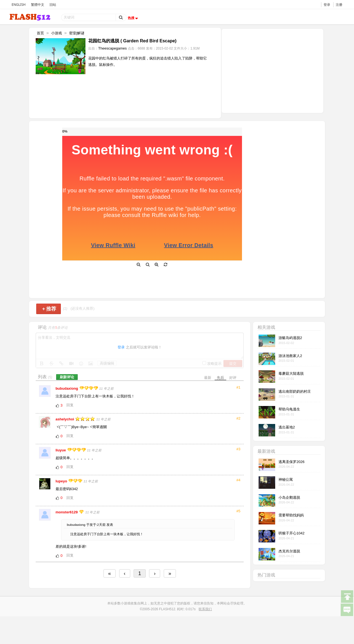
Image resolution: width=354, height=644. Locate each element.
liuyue (61, 450)
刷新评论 (67, 377)
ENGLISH (19, 5)
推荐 (49, 309)
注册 (339, 5)
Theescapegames (112, 48)
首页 (40, 33)
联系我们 (205, 609)
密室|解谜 (77, 33)
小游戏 (57, 33)
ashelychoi (65, 419)
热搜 (134, 18)
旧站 (53, 5)
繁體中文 (38, 5)
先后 (220, 378)
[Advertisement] (272, 70)
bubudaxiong (67, 388)
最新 (208, 378)
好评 (233, 378)
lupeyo (62, 481)
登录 (327, 5)
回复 (70, 405)
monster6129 (67, 512)
